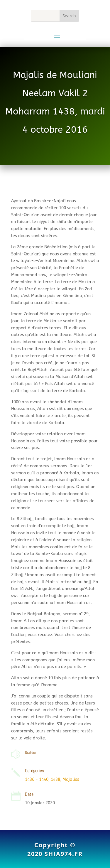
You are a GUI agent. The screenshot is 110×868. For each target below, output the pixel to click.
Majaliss (71, 779)
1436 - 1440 (37, 779)
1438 (55, 779)
